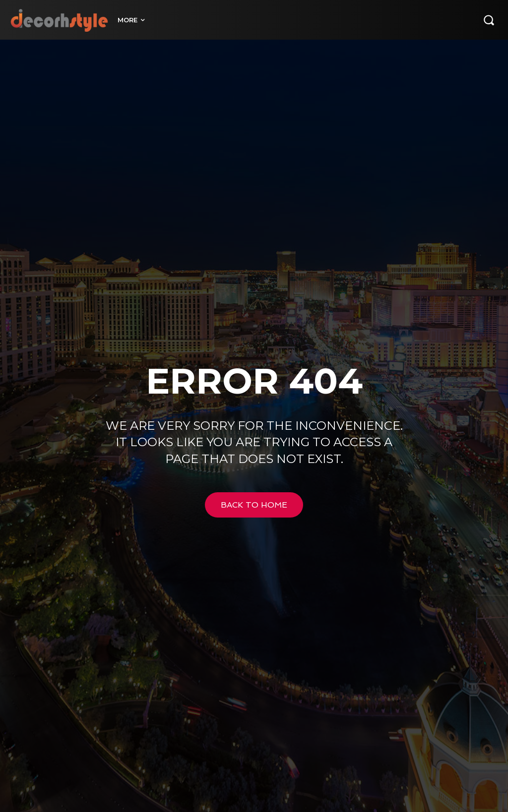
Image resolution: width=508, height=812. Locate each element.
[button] (489, 20)
